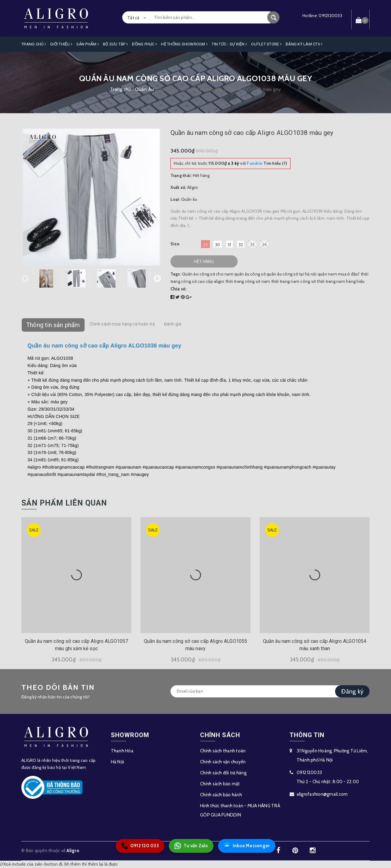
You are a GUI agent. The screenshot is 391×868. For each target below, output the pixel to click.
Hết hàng (204, 261)
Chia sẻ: (179, 289)
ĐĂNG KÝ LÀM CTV (304, 44)
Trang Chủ (34, 44)
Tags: (176, 274)
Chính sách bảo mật (220, 784)
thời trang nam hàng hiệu (341, 281)
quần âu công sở (250, 274)
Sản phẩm (88, 44)
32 (241, 245)
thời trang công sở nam (248, 281)
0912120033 (330, 16)
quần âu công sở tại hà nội (292, 274)
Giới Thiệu (61, 44)
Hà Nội (118, 762)
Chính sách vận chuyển (223, 762)
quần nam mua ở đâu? (339, 274)
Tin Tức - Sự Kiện (229, 44)
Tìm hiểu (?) (267, 163)
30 (218, 245)
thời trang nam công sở (294, 281)
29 (206, 244)
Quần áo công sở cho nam (208, 274)
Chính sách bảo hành (221, 795)
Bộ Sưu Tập (115, 44)
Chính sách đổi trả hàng (223, 773)
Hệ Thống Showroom (184, 44)
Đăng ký (352, 691)
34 (265, 244)
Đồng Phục (144, 44)
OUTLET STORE (266, 44)
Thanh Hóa (122, 751)
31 (229, 245)
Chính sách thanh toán (223, 751)
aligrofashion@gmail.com (322, 794)
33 (252, 244)
